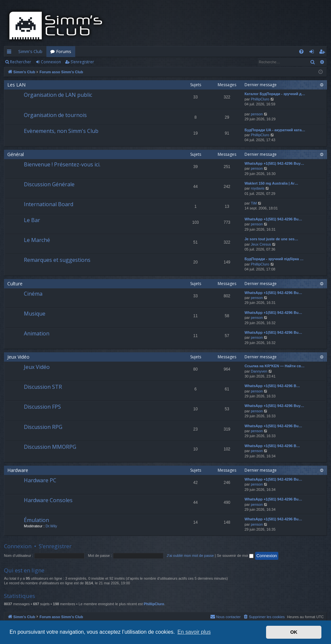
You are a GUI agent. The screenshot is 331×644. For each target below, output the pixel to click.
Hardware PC (40, 480)
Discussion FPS (42, 407)
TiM (254, 203)
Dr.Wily (51, 526)
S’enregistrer (82, 62)
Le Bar (32, 220)
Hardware (18, 470)
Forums (64, 51)
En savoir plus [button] (194, 632)
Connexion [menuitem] (313, 53)
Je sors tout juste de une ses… (271, 239)
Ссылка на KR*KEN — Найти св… (275, 366)
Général (16, 154)
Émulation (36, 520)
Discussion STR (43, 387)
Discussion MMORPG (50, 447)
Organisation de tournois (55, 115)
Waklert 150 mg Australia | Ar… (271, 183)
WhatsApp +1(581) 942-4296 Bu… (273, 219)
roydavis (258, 188)
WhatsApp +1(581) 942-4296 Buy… (274, 163)
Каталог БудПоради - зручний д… (275, 94)
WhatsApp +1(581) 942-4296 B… (272, 386)
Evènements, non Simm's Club (61, 131)
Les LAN (16, 85)
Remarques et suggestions (57, 260)
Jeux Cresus (261, 244)
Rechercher (21, 62)
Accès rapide (10, 53)
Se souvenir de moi (235, 556)
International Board (49, 204)
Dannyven (259, 371)
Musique (35, 314)
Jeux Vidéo (18, 357)
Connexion (51, 62)
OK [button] (294, 632)
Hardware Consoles (48, 500)
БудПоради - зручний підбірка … (274, 259)
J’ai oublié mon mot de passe (190, 556)
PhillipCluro (260, 99)
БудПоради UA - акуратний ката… (275, 130)
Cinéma (33, 294)
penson (257, 114)
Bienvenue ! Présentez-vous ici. (62, 164)
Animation (37, 333)
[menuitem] (301, 52)
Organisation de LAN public (58, 95)
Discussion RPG (43, 427)
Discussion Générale (49, 184)
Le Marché (37, 240)
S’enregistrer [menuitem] (323, 53)
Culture (15, 284)
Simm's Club (30, 51)
